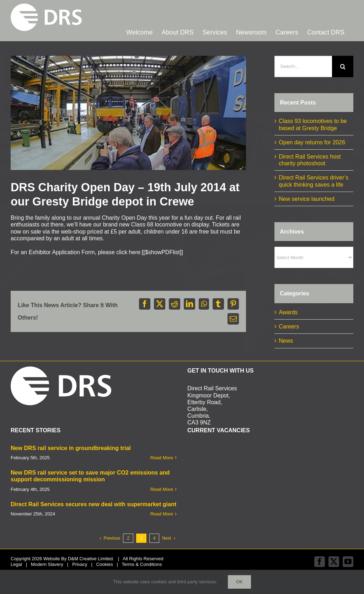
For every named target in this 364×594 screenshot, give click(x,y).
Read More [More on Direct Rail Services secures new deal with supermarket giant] (162, 514)
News (286, 341)
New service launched (307, 199)
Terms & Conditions (142, 564)
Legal (16, 564)
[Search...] (303, 66)
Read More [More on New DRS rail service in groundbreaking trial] (162, 458)
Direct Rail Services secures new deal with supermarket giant (93, 504)
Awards (288, 312)
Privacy (80, 564)
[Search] (343, 66)
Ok (239, 582)
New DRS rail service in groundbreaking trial (71, 448)
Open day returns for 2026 (312, 142)
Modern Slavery (47, 564)
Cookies (105, 564)
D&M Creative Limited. (91, 559)
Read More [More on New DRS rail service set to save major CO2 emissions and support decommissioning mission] (162, 489)
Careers (289, 327)
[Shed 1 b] (128, 113)
